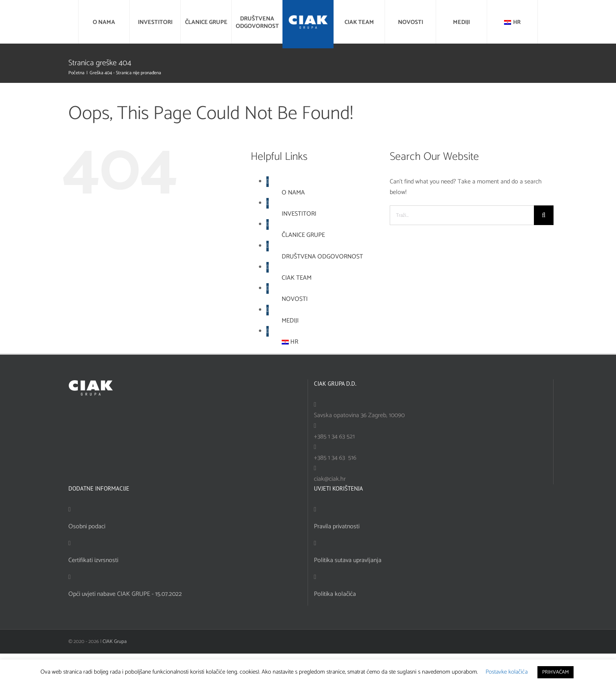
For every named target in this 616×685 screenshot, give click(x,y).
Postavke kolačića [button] (507, 672)
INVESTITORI (299, 214)
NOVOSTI (295, 299)
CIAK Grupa (115, 642)
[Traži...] (462, 215)
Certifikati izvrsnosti (93, 560)
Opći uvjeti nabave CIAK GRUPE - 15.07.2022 (125, 594)
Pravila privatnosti (337, 527)
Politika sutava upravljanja (348, 560)
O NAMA (293, 193)
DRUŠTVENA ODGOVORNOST (322, 257)
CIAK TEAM (297, 278)
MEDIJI (290, 321)
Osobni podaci (87, 527)
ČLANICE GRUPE (303, 235)
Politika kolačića (335, 594)
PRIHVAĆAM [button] (555, 672)
